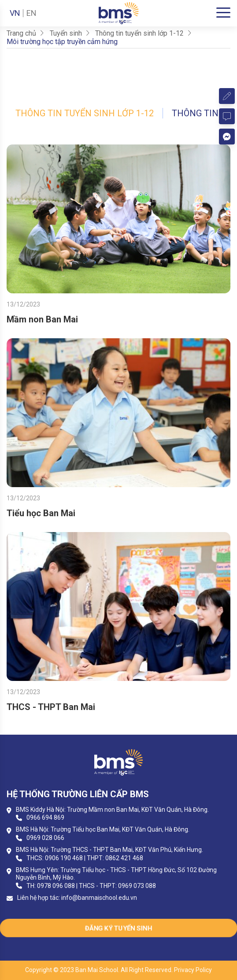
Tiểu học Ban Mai (41, 513)
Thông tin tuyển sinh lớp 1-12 (85, 113)
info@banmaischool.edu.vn (99, 898)
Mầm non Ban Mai (42, 319)
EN (31, 13)
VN (15, 13)
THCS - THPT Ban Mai (51, 707)
